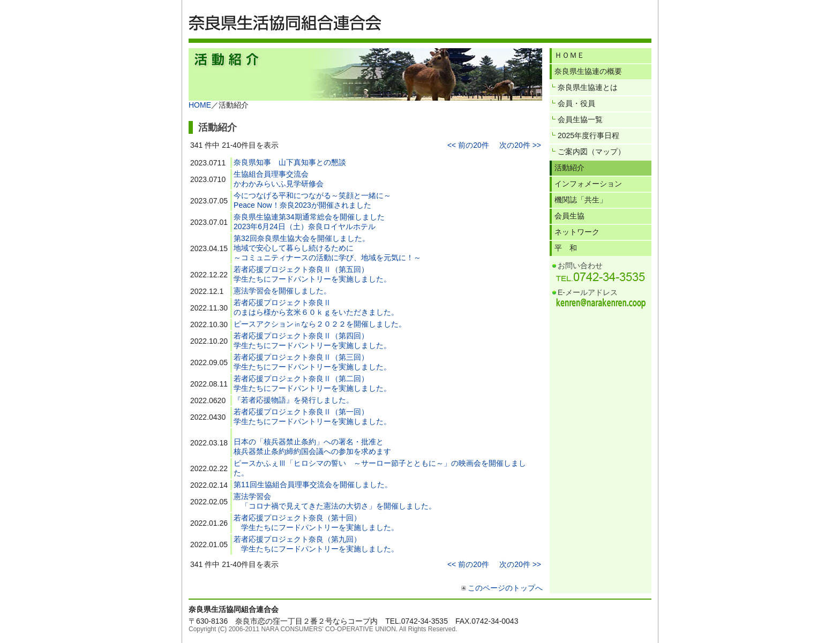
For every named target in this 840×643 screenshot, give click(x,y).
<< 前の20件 (468, 145)
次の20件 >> (520, 145)
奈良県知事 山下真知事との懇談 (290, 162)
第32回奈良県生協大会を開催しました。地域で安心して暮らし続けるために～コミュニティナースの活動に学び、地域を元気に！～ (327, 248)
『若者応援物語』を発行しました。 (294, 400)
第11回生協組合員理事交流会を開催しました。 (313, 485)
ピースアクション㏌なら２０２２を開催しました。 (320, 324)
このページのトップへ (505, 588)
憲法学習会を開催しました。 (282, 291)
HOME (200, 105)
